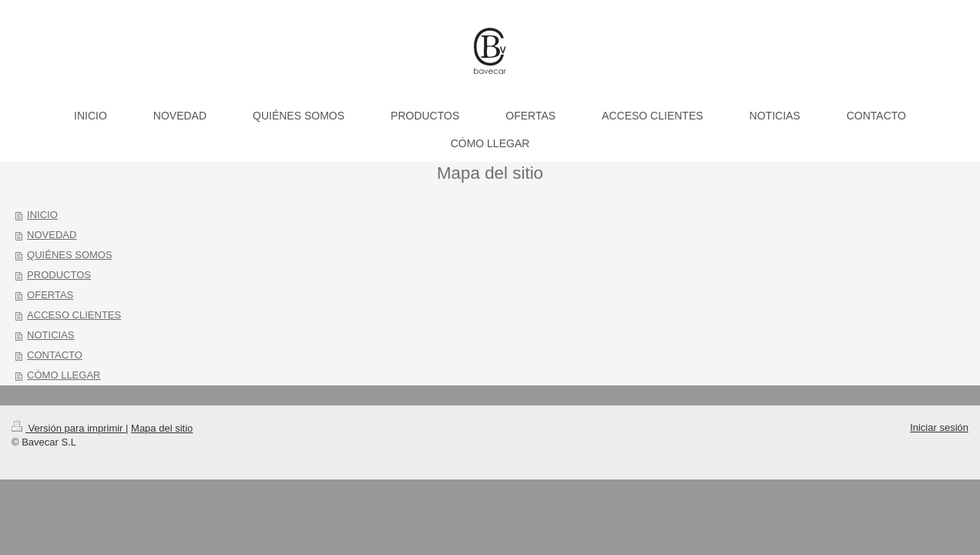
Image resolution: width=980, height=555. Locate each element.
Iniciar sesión (939, 427)
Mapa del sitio (162, 428)
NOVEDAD (52, 235)
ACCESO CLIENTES (74, 315)
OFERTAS (50, 295)
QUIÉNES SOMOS (70, 255)
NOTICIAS (50, 335)
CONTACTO (55, 355)
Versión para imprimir (69, 428)
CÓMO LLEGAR (64, 375)
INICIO (42, 215)
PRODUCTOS (59, 275)
